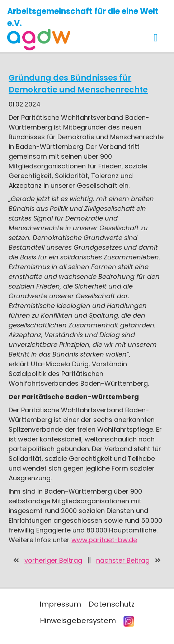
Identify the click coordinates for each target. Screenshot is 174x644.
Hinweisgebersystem (78, 621)
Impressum (60, 604)
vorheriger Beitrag (53, 560)
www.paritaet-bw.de (104, 540)
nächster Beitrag (123, 560)
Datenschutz (112, 604)
